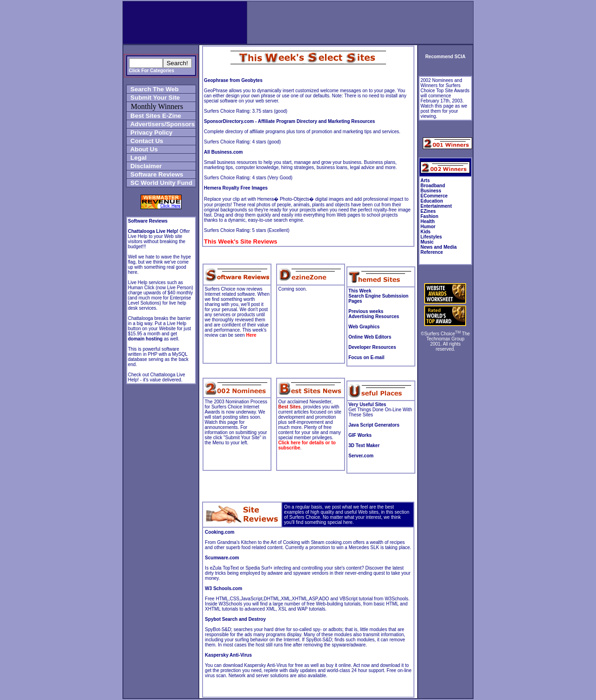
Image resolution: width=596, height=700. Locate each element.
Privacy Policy (150, 133)
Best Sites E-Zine (154, 116)
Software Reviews (155, 174)
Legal (137, 158)
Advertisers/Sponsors (161, 124)
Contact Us (145, 141)
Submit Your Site (154, 98)
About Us (142, 149)
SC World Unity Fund (160, 183)
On (287, 507)
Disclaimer (145, 166)
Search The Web (153, 89)
